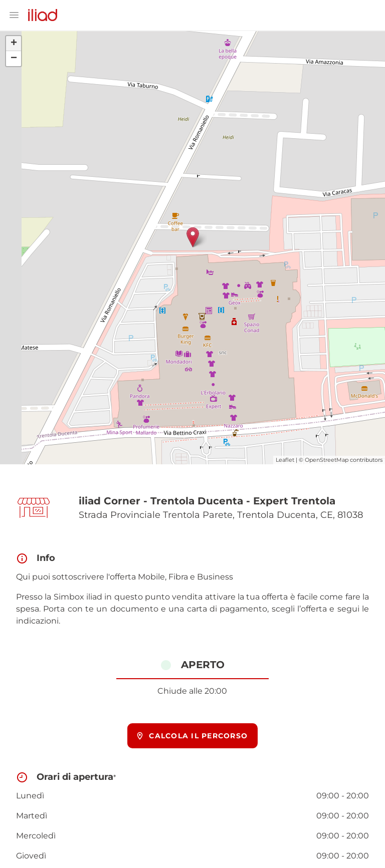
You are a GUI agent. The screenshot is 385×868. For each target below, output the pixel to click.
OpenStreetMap (327, 460)
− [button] (14, 59)
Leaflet (285, 460)
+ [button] (14, 44)
